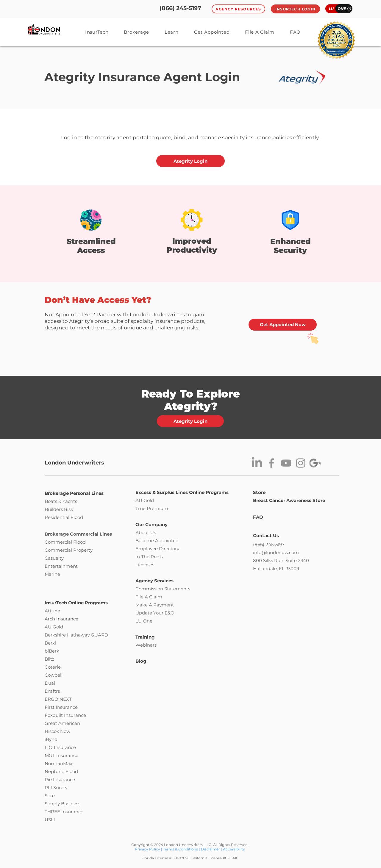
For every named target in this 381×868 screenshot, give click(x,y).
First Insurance (61, 707)
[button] (172, 32)
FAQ (258, 517)
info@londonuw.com (276, 552)
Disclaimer (210, 849)
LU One (144, 621)
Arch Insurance (61, 619)
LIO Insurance (60, 747)
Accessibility (234, 849)
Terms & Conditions (181, 849)
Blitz (50, 659)
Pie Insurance (60, 779)
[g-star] (315, 463)
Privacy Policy (148, 849)
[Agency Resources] (238, 9)
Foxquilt (54, 715)
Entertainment (61, 566)
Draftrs (52, 691)
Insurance (75, 715)
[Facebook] (271, 463)
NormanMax (58, 763)
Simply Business (63, 804)
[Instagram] (301, 463)
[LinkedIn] (257, 463)
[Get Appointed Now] (283, 325)
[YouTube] (286, 463)
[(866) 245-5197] (180, 8)
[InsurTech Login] (295, 9)
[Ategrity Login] (190, 161)
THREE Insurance (64, 812)
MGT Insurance (61, 755)
